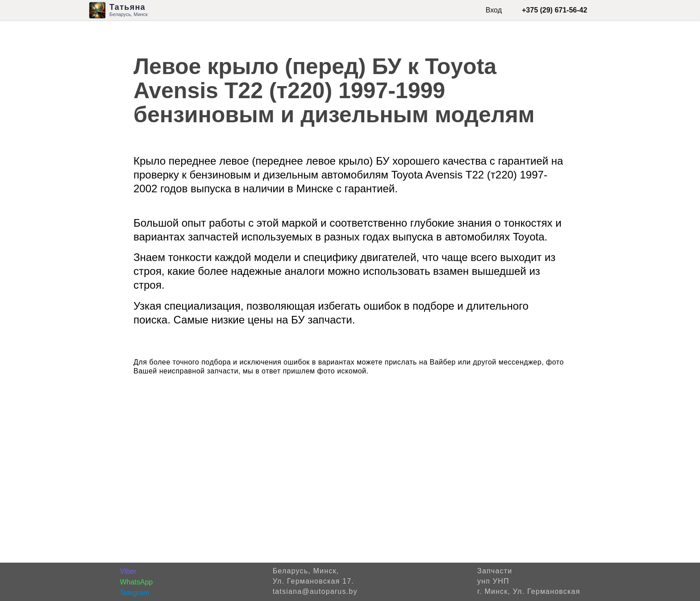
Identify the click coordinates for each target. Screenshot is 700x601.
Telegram (134, 593)
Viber (128, 571)
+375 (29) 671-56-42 (554, 10)
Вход (494, 10)
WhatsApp (136, 582)
